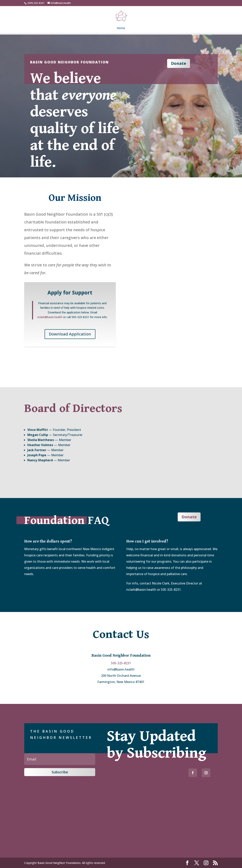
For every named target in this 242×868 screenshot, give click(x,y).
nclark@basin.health (50, 317)
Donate (179, 63)
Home (121, 28)
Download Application (70, 334)
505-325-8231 (121, 663)
